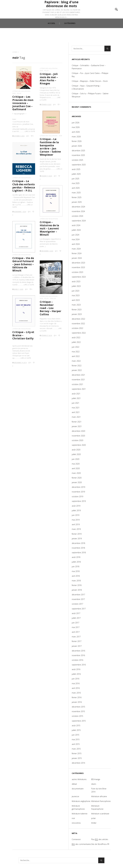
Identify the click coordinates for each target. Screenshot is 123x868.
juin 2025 (76, 179)
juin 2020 (76, 459)
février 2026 (77, 141)
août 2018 (76, 557)
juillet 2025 (76, 174)
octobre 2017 (77, 604)
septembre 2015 (79, 721)
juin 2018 (76, 566)
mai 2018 (76, 571)
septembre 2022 (79, 333)
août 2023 (76, 281)
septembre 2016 (79, 665)
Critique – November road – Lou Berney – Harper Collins (51, 308)
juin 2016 (76, 679)
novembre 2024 (78, 211)
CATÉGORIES (70, 38)
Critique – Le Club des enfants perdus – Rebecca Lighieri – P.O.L (24, 186)
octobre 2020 (77, 440)
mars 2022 (76, 361)
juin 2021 (76, 403)
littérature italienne (80, 814)
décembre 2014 (78, 763)
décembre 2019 (78, 487)
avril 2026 (76, 132)
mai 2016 (76, 683)
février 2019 (77, 534)
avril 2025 (76, 188)
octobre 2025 (77, 160)
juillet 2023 (76, 286)
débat (74, 784)
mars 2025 (76, 193)
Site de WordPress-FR (100, 844)
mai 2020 (76, 464)
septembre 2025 (79, 165)
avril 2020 (76, 468)
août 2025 (76, 169)
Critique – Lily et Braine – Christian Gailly (23, 335)
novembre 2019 (78, 492)
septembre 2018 (79, 553)
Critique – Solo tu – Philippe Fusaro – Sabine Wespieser (90, 95)
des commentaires (81, 844)
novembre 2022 (78, 324)
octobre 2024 (77, 216)
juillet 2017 (76, 618)
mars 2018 (76, 581)
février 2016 (77, 697)
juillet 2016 (76, 674)
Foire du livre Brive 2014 (99, 790)
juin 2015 (76, 735)
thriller (53, 298)
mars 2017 (76, 637)
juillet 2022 (76, 342)
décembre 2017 (78, 595)
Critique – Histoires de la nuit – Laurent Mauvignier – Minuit (49, 228)
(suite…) (43, 246)
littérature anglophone (21, 91)
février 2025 (77, 197)
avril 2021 (76, 412)
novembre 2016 (78, 655)
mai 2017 (76, 627)
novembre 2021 (78, 380)
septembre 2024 (79, 221)
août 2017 (76, 613)
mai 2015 (76, 739)
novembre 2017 (78, 599)
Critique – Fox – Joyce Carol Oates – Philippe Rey (90, 75)
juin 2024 (76, 235)
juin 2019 (76, 515)
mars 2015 (76, 749)
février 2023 (77, 310)
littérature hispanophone (97, 807)
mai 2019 (76, 520)
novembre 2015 (78, 711)
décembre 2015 (78, 707)
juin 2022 (76, 347)
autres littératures (79, 779)
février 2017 (77, 641)
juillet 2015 (76, 730)
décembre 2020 (78, 431)
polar (19, 93)
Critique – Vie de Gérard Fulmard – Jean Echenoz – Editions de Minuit (23, 264)
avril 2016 (76, 688)
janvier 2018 (77, 590)
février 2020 (77, 478)
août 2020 (76, 450)
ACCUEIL (51, 38)
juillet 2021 (76, 398)
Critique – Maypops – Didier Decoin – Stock (90, 81)
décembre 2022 (78, 319)
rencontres (76, 823)
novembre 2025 (78, 155)
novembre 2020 (78, 436)
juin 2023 (76, 291)
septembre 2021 (79, 389)
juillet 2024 (76, 230)
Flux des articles (100, 839)
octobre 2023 (77, 272)
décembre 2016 (78, 651)
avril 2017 (76, 632)
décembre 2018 (78, 543)
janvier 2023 (77, 314)
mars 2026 (76, 137)
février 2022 (77, 366)
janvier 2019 (77, 539)
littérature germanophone (78, 807)
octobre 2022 (77, 328)
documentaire (78, 789)
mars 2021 (76, 417)
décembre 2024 (78, 207)
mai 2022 (76, 352)
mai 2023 (76, 295)
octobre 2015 (77, 716)
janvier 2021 (77, 426)
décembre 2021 (78, 375)
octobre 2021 (77, 384)
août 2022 (76, 337)
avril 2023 (76, 300)
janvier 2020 (77, 482)
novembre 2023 (78, 267)
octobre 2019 (77, 496)
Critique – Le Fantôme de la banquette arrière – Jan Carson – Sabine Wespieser (50, 147)
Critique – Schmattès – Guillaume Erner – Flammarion (89, 67)
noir (14, 93)
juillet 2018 (76, 562)
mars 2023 (76, 305)
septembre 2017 (79, 609)
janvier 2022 (77, 370)
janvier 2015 (77, 758)
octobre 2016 (77, 660)
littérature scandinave (100, 814)
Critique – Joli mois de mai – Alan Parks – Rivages (49, 79)
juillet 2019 (76, 510)
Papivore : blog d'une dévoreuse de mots (61, 10)
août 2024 (76, 225)
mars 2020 (76, 473)
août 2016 (76, 669)
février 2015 (77, 753)
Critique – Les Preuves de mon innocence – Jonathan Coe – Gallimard (23, 103)
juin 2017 (76, 623)
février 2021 (77, 422)
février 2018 (77, 585)
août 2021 (76, 394)
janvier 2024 (77, 258)
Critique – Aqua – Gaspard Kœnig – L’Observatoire (86, 87)
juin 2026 (76, 123)
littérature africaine (99, 796)
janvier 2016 (77, 702)
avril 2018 (76, 576)
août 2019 (76, 506)
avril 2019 (76, 524)
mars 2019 (76, 529)
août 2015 (76, 725)
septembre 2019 (79, 501)
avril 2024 (76, 244)
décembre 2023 (78, 263)
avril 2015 (76, 744)
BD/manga (96, 779)
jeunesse (75, 796)
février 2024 (77, 253)
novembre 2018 (78, 548)
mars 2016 (76, 693)
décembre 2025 (78, 151)
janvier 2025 (77, 202)
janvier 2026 (77, 146)
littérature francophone (21, 178)
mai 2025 (76, 183)
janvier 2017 (77, 646)
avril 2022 (76, 356)
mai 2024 (76, 239)
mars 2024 (76, 249)
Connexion (76, 839)
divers (94, 784)
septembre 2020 (79, 445)
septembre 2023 (79, 277)
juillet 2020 (76, 454)
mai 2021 (76, 408)
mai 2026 (76, 127)
